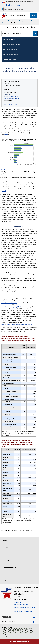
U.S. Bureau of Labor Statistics (17, 15)
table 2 (4, 191)
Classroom (7, 574)
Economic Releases (10, 567)
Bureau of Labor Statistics (10, 21)
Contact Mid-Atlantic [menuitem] (10, 60)
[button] (34, 618)
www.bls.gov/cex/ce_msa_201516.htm (13, 307)
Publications (7, 561)
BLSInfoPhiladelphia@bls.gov (11, 97)
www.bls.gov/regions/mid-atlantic (12, 99)
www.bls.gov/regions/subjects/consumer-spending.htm (17, 324)
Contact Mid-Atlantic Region (23, 611)
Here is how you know (13, 5)
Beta (4, 581)
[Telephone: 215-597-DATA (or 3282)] (26, 604)
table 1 (6, 135)
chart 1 (34, 133)
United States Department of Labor (13, 9)
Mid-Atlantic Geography (11, 44)
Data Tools (7, 554)
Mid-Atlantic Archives (10, 55)
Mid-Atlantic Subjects (10, 49)
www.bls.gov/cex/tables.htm (9, 303)
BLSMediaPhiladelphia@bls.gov (11, 105)
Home (5, 541)
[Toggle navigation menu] (33, 15)
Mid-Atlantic (6, 23)
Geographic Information (26, 21)
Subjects (6, 547)
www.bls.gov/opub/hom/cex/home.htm (12, 297)
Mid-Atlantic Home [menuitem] (9, 39)
